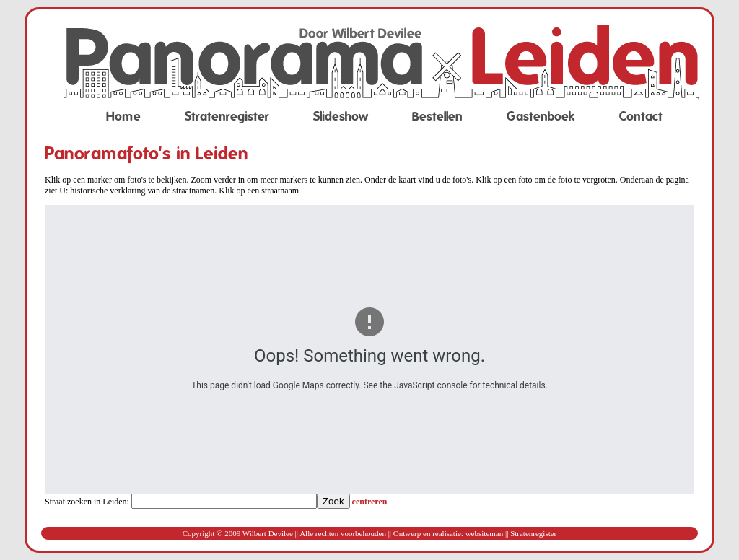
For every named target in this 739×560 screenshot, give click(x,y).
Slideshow (341, 117)
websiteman (485, 533)
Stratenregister (227, 117)
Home (123, 117)
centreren (370, 502)
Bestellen (437, 117)
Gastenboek (541, 117)
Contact (641, 117)
